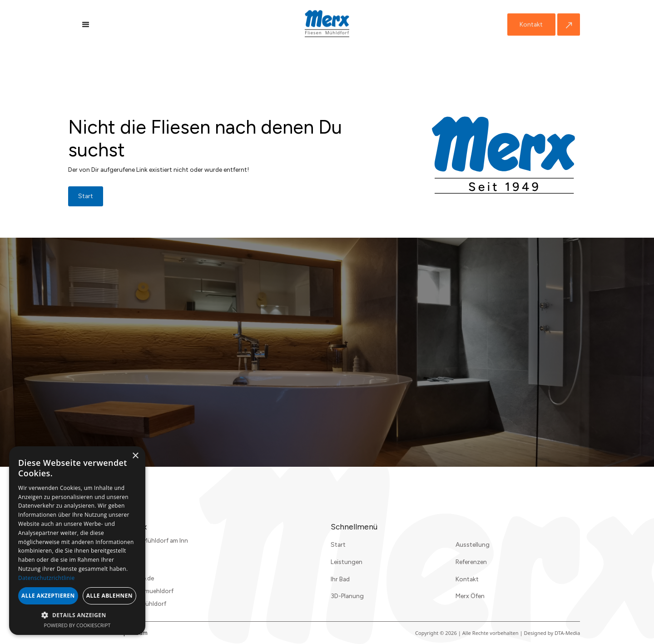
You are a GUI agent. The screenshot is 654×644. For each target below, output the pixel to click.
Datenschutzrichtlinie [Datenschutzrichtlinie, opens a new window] (47, 578)
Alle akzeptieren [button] (48, 596)
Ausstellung (473, 544)
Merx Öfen (470, 596)
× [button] (135, 456)
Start (338, 544)
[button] (86, 25)
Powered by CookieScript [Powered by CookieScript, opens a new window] (77, 625)
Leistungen (347, 562)
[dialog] (77, 541)
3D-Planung (347, 596)
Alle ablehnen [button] (109, 596)
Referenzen (471, 562)
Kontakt (531, 25)
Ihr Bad (340, 579)
